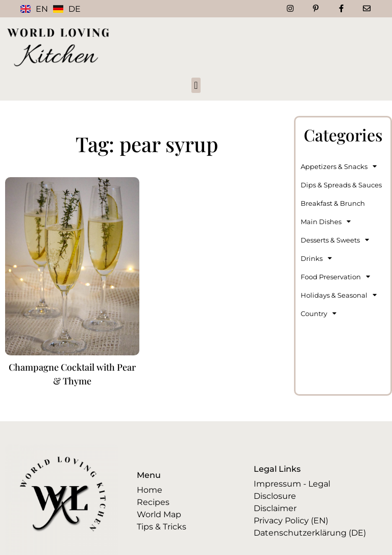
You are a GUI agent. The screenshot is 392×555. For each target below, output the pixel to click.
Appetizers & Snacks (339, 166)
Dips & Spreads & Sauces (341, 185)
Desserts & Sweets (335, 240)
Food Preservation (335, 276)
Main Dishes (326, 221)
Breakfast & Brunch (333, 203)
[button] (196, 85)
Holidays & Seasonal (339, 295)
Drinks (316, 258)
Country (318, 313)
